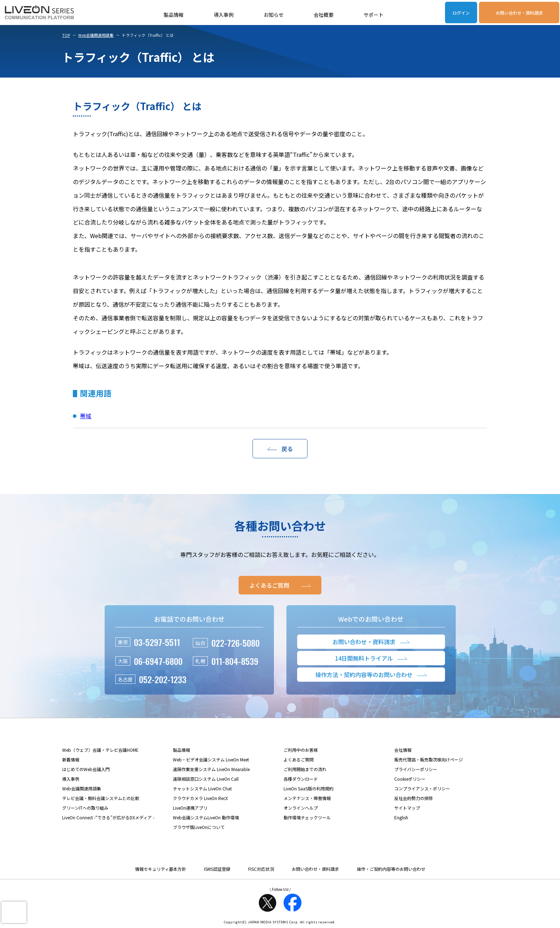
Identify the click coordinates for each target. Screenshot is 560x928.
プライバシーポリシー (416, 769)
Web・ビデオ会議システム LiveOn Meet (211, 759)
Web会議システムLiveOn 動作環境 (206, 817)
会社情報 (403, 750)
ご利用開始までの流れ (305, 769)
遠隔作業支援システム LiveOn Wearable (211, 769)
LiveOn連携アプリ (190, 808)
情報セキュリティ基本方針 (161, 869)
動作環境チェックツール (307, 817)
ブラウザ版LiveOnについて (199, 827)
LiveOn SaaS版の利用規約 (309, 788)
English (401, 817)
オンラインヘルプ (301, 808)
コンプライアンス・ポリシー (422, 788)
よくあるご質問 (299, 759)
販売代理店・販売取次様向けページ (429, 759)
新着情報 (71, 759)
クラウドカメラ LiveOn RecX (200, 798)
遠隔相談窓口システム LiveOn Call (206, 779)
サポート (374, 15)
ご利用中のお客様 (301, 750)
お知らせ (274, 15)
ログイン (461, 13)
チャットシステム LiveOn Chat (202, 788)
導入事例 (224, 15)
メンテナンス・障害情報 (307, 798)
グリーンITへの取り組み (85, 808)
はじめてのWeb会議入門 (86, 769)
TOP (66, 35)
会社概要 (324, 15)
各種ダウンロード (301, 779)
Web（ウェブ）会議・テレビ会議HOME (100, 750)
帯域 (86, 416)
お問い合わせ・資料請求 (519, 13)
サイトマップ (407, 808)
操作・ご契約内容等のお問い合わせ (391, 869)
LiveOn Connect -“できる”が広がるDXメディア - (108, 817)
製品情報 (174, 15)
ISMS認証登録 (217, 869)
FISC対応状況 (261, 869)
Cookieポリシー (410, 779)
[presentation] (14, 912)
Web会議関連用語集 (96, 35)
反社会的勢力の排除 (414, 798)
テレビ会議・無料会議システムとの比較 (101, 798)
